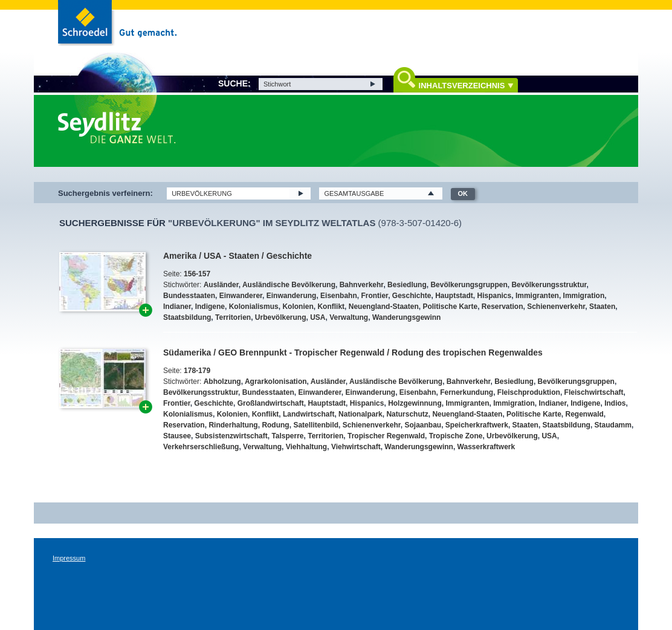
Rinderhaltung (233, 425)
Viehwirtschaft (356, 447)
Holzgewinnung (415, 403)
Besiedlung (407, 285)
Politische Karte (450, 307)
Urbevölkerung (281, 317)
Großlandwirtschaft (271, 403)
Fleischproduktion (529, 392)
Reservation (502, 307)
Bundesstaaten (189, 296)
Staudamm (613, 425)
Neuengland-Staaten (384, 307)
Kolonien (298, 307)
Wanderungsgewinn (407, 317)
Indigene (210, 307)
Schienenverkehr (556, 307)
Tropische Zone (456, 436)
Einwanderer (241, 296)
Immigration (584, 296)
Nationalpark (360, 414)
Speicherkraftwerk (477, 425)
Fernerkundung (467, 392)
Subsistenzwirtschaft (231, 436)
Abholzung (222, 382)
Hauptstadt (454, 296)
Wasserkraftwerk (486, 447)
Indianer (177, 307)
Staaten (602, 307)
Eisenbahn (339, 296)
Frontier (374, 296)
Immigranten (537, 296)
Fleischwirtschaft (594, 392)
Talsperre (287, 436)
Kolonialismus (254, 307)
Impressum (69, 558)
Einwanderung (292, 296)
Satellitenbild (316, 425)
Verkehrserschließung (201, 447)
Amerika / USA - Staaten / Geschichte (237, 256)
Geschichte (412, 296)
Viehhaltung (306, 447)
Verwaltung (349, 317)
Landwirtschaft (309, 414)
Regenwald (584, 414)
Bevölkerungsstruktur (549, 285)
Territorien (233, 317)
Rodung (275, 425)
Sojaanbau (423, 425)
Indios (615, 403)
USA (318, 317)
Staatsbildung (187, 317)
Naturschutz (407, 414)
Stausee (177, 436)
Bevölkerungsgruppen (469, 285)
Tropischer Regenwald (386, 436)
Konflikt (331, 307)
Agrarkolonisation (276, 382)
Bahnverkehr (362, 285)
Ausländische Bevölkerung (289, 285)
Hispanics (495, 296)
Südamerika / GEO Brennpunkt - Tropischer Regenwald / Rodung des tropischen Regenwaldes (353, 352)
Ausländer (221, 285)
